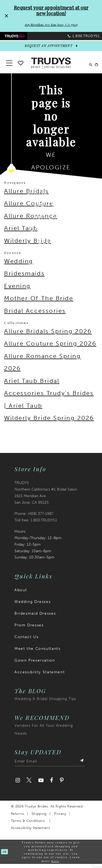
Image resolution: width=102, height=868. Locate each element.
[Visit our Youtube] (41, 785)
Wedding (19, 265)
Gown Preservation (35, 664)
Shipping (39, 818)
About (21, 594)
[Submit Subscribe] (81, 767)
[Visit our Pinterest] (61, 785)
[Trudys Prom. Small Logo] (26, 38)
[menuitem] (26, 38)
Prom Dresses (29, 629)
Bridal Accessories (35, 315)
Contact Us (26, 641)
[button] (94, 67)
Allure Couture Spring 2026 (50, 348)
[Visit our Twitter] (29, 785)
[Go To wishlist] (21, 66)
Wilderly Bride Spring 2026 (49, 422)
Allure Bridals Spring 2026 (48, 335)
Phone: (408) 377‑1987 (34, 518)
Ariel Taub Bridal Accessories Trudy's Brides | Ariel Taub (49, 397)
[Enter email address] (50, 767)
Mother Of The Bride (39, 303)
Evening (17, 290)
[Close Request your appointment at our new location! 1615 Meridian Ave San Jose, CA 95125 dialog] (6, 16)
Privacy (60, 818)
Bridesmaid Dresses (35, 618)
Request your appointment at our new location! (51, 10)
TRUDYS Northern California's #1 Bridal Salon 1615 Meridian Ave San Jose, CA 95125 (46, 497)
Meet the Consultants (37, 653)
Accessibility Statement (40, 676)
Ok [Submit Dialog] (5, 856)
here (55, 865)
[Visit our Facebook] (52, 785)
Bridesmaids (24, 278)
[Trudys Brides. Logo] (51, 67)
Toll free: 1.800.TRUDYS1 (36, 524)
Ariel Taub (21, 232)
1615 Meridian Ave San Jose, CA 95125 (51, 25)
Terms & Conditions (28, 825)
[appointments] (51, 50)
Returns (17, 818)
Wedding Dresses (33, 606)
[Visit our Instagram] (18, 785)
